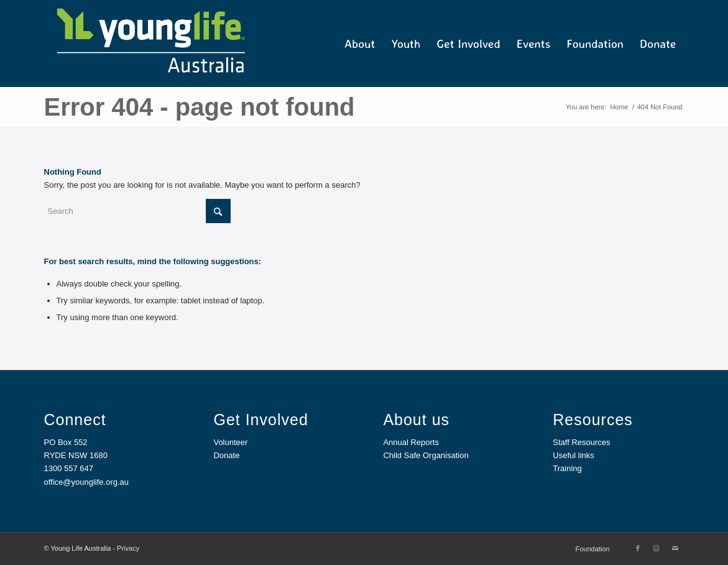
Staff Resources (581, 442)
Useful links (573, 455)
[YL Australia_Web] (150, 44)
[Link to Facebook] (638, 548)
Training (567, 468)
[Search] (137, 211)
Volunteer (230, 442)
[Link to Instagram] (657, 548)
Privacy (128, 548)
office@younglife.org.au (87, 482)
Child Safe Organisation (426, 455)
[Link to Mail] (675, 548)
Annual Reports (411, 442)
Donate (226, 455)
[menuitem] (360, 44)
